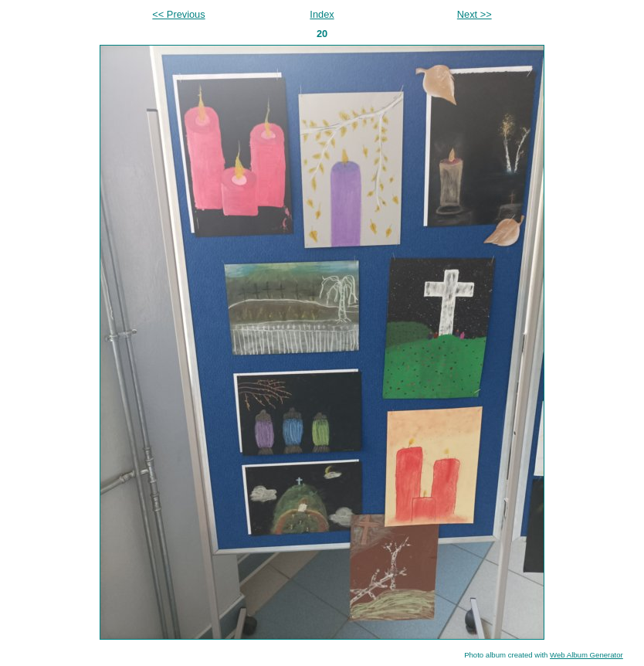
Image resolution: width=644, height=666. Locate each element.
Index (322, 14)
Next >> (475, 14)
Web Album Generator (586, 655)
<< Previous (178, 14)
